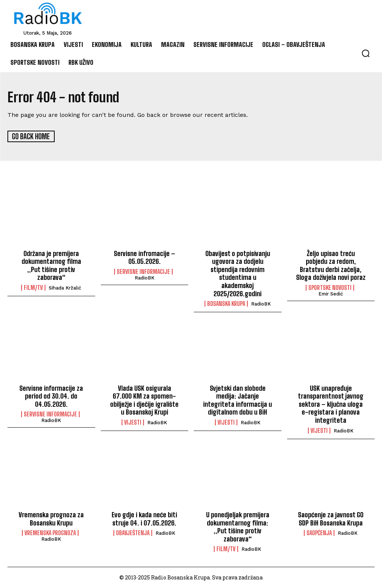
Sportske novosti (330, 287)
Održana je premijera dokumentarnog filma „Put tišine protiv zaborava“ (51, 265)
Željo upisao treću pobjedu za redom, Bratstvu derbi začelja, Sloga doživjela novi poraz (331, 265)
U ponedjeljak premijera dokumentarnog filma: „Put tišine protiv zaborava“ (238, 526)
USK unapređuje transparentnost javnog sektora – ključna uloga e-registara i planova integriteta (331, 403)
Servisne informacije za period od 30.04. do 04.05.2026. (51, 395)
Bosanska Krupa (226, 303)
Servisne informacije (143, 271)
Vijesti (133, 422)
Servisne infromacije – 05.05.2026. (145, 257)
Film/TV (33, 287)
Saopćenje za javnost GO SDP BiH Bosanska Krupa (331, 518)
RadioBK (145, 277)
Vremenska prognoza (50, 533)
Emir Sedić (331, 293)
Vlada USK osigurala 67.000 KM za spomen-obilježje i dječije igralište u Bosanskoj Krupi (144, 400)
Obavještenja (133, 533)
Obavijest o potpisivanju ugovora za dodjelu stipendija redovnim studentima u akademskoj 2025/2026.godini (238, 273)
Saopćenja (319, 533)
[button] (366, 53)
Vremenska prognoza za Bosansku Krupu (51, 518)
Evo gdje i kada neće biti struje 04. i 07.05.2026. (144, 518)
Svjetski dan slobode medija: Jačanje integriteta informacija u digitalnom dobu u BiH (237, 400)
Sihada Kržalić (65, 287)
